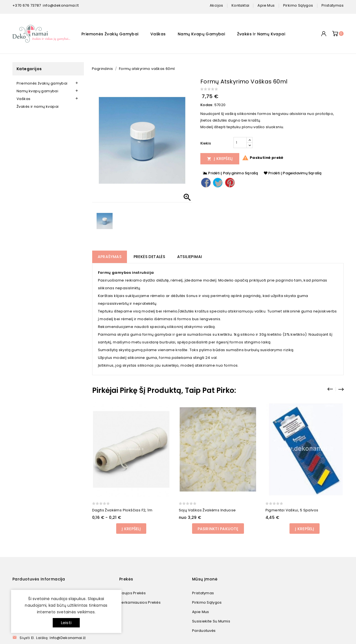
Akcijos (216, 5)
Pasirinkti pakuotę (218, 529)
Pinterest (230, 183)
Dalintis (206, 183)
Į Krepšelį (220, 159)
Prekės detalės (149, 257)
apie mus (266, 5)
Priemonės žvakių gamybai (110, 34)
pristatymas (333, 5)
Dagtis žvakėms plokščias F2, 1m (122, 510)
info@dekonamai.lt (61, 5)
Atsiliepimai (190, 257)
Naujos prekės (132, 593)
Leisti (66, 623)
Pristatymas (203, 593)
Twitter (218, 183)
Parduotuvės (204, 631)
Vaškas (158, 34)
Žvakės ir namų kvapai (261, 34)
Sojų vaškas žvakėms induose (207, 510)
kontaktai (241, 5)
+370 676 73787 (27, 5)
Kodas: (207, 105)
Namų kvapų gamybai (201, 34)
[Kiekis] (240, 143)
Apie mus (200, 612)
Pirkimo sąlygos (207, 602)
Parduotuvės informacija (39, 579)
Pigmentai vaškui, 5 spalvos (292, 510)
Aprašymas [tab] (110, 257)
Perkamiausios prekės (140, 602)
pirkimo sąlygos (298, 5)
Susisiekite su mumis (211, 621)
